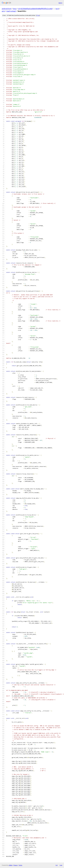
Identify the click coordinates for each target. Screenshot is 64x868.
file (38, 15)
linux (15, 9)
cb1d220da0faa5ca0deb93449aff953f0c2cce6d (35, 9)
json (61, 865)
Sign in (60, 3)
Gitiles (11, 865)
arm (3, 11)
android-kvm (7, 9)
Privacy (15, 865)
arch (57, 9)
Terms (20, 865)
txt (57, 865)
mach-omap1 (11, 11)
